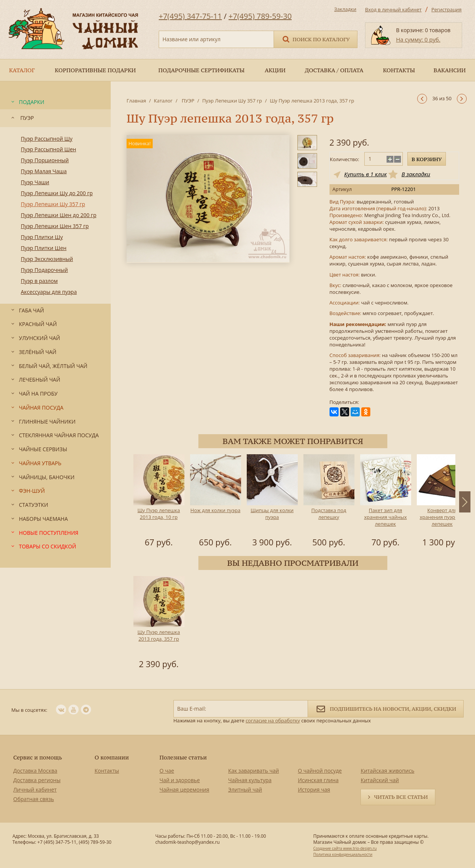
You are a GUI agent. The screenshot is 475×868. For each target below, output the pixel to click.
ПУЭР (187, 101)
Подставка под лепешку (329, 514)
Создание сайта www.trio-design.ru (345, 848)
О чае (167, 771)
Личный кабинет (35, 790)
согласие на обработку (273, 720)
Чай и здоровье (180, 780)
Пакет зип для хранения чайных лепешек (386, 517)
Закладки (345, 9)
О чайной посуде (320, 771)
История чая (314, 790)
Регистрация (446, 9)
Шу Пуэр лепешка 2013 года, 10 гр (159, 514)
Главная (136, 101)
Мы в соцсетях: (29, 710)
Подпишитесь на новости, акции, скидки (386, 708)
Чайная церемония (184, 790)
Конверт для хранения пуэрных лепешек (442, 517)
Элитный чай (245, 790)
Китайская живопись (387, 771)
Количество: (345, 159)
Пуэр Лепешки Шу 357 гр (232, 101)
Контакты (107, 771)
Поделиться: (344, 402)
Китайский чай (380, 780)
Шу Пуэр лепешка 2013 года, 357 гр (159, 635)
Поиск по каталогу (316, 39)
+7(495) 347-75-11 (190, 16)
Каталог (163, 101)
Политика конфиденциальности (343, 854)
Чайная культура (250, 780)
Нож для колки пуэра (215, 510)
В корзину (427, 159)
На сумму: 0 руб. (418, 39)
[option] (159, 502)
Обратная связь (34, 799)
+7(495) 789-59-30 (260, 16)
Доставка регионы (37, 780)
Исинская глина (318, 780)
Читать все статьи (401, 797)
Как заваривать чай (254, 771)
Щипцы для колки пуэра (272, 514)
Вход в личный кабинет (393, 9)
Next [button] (465, 502)
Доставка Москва (35, 771)
